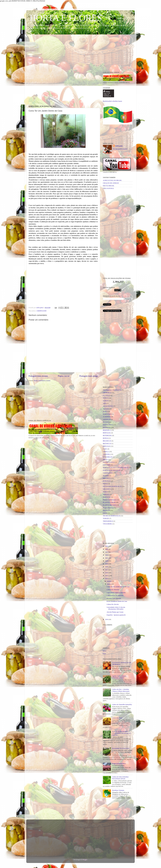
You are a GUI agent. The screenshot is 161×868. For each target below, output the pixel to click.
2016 (107, 573)
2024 (107, 549)
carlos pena (119, 146)
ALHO (105, 411)
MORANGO (107, 481)
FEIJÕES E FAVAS (109, 462)
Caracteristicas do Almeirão (115, 595)
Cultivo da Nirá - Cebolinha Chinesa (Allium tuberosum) (121, 690)
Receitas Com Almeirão (114, 598)
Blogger (85, 860)
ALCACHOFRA (108, 406)
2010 (107, 619)
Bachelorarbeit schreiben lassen (112, 101)
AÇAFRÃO (106, 395)
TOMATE (106, 518)
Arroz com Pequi (117, 718)
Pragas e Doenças (108, 508)
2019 (107, 564)
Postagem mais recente (38, 376)
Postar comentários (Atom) (42, 381)
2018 (107, 567)
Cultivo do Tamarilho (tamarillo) (122, 704)
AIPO (105, 403)
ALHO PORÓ (107, 414)
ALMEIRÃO (107, 417)
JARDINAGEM (41, 311)
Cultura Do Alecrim (113, 604)
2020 (107, 561)
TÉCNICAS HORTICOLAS (111, 516)
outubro (110, 581)
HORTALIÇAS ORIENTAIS (112, 470)
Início (105, 651)
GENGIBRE (107, 465)
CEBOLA (106, 452)
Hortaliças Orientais (118, 790)
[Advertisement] (80, 53)
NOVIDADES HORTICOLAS (112, 486)
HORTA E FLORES (66, 18)
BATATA (106, 422)
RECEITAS (106, 510)
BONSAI (106, 438)
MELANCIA (107, 478)
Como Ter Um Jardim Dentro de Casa (118, 587)
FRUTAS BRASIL (109, 186)
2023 (107, 552)
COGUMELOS (108, 457)
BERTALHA (107, 433)
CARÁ (105, 449)
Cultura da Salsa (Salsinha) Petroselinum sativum (120, 778)
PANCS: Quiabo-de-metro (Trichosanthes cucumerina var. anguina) (121, 733)
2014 (107, 579)
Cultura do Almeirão (113, 590)
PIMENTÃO (107, 497)
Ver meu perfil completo (120, 149)
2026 (107, 546)
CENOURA (106, 454)
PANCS (105, 492)
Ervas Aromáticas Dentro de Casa (117, 601)
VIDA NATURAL (108, 188)
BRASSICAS (107, 441)
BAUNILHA (107, 427)
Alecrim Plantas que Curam (115, 612)
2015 (107, 576)
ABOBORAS (107, 393)
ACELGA (106, 398)
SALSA (105, 513)
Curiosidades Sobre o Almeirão (116, 593)
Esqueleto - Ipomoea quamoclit (116, 615)
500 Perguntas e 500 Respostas (112, 390)
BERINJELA (107, 430)
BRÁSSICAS (107, 444)
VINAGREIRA (108, 524)
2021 (107, 558)
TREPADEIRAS (108, 521)
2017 (107, 570)
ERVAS (105, 459)
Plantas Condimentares (110, 500)
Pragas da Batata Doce (119, 764)
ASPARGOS (107, 419)
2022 (107, 555)
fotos (104, 653)
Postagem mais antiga (89, 376)
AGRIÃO (106, 401)
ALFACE (106, 409)
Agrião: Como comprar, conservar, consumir (119, 677)
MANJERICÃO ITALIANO (121, 748)
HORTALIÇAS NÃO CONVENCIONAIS (116, 468)
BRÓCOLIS (107, 446)
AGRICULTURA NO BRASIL (112, 180)
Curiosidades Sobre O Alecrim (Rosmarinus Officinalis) (116, 608)
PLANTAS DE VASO (110, 505)
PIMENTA (106, 494)
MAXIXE (106, 476)
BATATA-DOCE (108, 425)
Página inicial (64, 376)
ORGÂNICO (107, 489)
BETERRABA (107, 435)
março (109, 584)
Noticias (105, 484)
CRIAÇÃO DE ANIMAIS (111, 183)
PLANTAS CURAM (109, 502)
